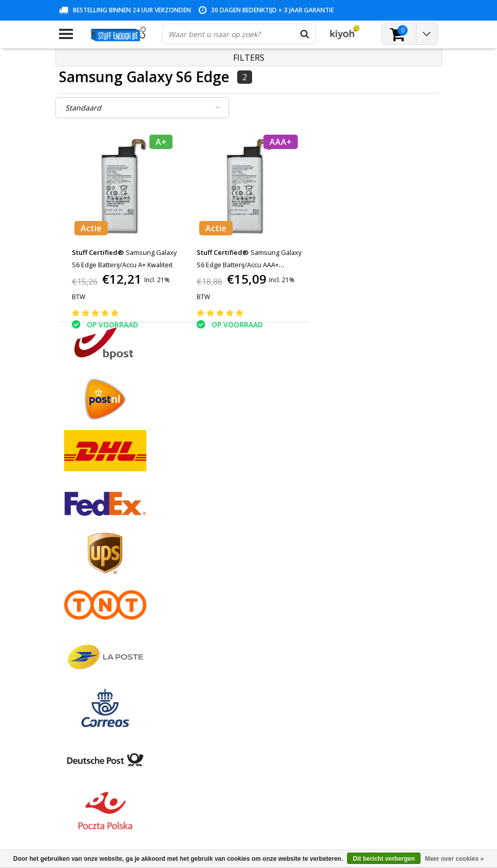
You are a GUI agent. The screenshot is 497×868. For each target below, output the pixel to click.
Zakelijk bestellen (88, 632)
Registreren (207, 526)
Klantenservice (83, 573)
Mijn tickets (207, 550)
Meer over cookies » (454, 859)
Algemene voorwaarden (99, 526)
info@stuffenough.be (351, 796)
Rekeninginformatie (91, 609)
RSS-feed (74, 656)
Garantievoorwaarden (95, 561)
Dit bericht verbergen (384, 859)
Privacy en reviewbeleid (98, 585)
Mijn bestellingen (216, 538)
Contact (72, 550)
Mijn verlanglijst (214, 561)
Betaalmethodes (87, 538)
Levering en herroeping (97, 621)
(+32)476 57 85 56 (375, 812)
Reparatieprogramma (95, 597)
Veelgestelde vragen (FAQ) (103, 644)
